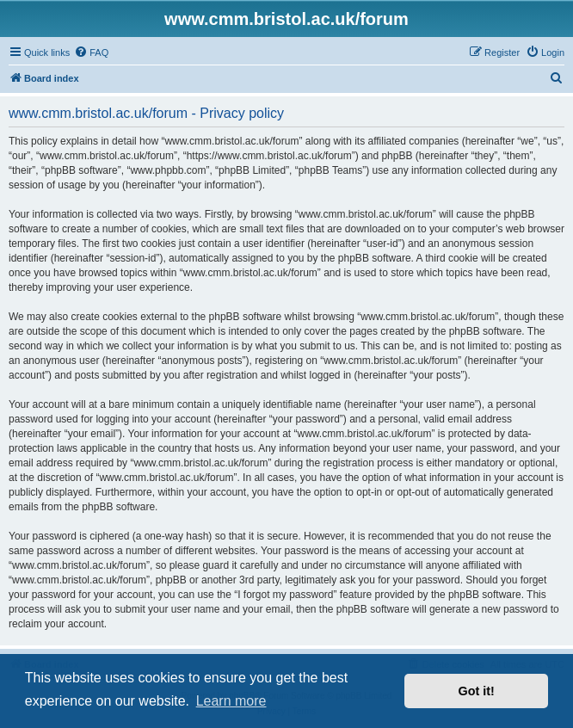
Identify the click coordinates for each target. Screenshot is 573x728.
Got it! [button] (477, 691)
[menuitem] (91, 52)
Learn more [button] (231, 701)
